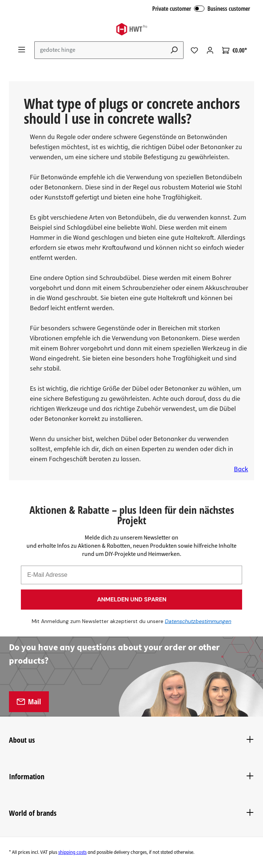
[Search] (174, 50)
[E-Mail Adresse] (131, 575)
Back (241, 469)
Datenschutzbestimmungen (194, 621)
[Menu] (22, 50)
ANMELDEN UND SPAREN (132, 599)
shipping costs (72, 852)
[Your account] (210, 50)
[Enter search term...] (100, 50)
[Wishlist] (194, 50)
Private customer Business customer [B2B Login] (201, 9)
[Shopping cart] (234, 50)
